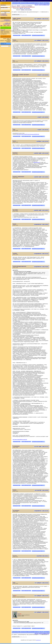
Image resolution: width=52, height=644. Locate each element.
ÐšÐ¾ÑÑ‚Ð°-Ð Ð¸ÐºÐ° (25, 8)
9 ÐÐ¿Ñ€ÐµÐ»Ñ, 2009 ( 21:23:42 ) (42, 583)
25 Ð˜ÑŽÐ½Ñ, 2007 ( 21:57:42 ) (42, 141)
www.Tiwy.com (38, 640)
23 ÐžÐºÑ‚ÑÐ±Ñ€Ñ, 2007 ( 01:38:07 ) (41, 210)
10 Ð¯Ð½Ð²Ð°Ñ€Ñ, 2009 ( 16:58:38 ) (42, 490)
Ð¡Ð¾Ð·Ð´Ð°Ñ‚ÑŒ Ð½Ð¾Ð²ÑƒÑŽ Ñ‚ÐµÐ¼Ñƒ (30, 3)
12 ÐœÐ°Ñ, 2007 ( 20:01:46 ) (43, 130)
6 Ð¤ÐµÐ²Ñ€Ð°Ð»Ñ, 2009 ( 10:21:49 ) (41, 511)
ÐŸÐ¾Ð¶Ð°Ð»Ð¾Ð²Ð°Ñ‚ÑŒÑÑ (38, 35)
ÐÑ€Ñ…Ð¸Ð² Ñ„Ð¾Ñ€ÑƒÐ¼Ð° (7, 24)
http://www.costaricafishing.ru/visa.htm (20, 440)
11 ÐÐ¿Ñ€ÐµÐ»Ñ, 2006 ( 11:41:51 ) (41, 40)
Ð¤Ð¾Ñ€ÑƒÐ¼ (7, 20)
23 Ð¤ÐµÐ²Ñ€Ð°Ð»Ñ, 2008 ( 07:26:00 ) (41, 267)
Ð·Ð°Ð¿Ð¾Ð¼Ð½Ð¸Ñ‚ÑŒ (5, 11)
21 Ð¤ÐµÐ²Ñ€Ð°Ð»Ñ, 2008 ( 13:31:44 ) (41, 254)
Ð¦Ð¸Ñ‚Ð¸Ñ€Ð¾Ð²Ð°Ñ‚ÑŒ (26, 35)
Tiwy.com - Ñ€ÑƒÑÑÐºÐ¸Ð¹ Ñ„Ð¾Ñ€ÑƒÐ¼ (22, 6)
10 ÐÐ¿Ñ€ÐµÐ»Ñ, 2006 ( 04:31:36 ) (41, 19)
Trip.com (2, 30)
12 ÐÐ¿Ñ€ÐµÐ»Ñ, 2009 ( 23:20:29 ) (41, 612)
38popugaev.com (37, 162)
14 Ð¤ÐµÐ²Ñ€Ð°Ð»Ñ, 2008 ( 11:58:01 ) (41, 224)
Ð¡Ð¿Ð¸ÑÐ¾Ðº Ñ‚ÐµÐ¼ (44, 3)
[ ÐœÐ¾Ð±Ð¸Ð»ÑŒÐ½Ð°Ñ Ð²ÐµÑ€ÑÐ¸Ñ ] (15, 1)
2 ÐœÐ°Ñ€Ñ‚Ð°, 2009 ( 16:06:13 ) (42, 556)
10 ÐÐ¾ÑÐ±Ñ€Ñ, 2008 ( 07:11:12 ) (41, 447)
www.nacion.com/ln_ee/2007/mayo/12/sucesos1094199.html (28, 134)
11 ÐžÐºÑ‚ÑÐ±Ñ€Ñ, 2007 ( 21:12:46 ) (41, 153)
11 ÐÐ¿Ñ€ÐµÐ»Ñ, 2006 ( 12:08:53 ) (41, 61)
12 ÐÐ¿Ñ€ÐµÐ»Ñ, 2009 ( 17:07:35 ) (41, 596)
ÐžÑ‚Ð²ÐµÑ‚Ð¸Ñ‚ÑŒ (17, 3)
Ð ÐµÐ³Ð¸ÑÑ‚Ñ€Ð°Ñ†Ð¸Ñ (6, 21)
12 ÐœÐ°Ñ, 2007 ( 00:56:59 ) (43, 75)
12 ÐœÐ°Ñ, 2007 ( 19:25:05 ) (43, 117)
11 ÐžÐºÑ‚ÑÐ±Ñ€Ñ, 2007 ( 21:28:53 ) (41, 177)
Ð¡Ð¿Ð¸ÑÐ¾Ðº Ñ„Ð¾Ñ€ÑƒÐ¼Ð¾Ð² (42, 5)
